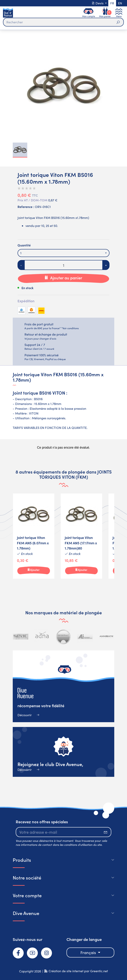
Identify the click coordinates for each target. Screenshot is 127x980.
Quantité (24, 245)
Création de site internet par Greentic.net (78, 971)
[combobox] (64, 253)
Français (89, 952)
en (120, 3)
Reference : (26, 207)
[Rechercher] (63, 22)
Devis (98, 3)
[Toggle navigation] (119, 13)
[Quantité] (64, 265)
